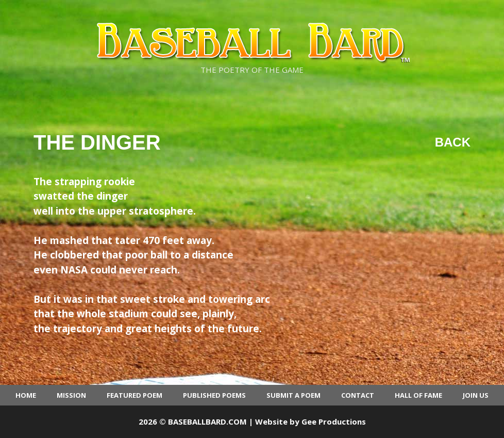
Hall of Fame (418, 395)
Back (453, 142)
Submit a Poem (293, 395)
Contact (358, 395)
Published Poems (214, 395)
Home (26, 395)
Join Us (476, 395)
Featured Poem (135, 395)
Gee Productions (334, 421)
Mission (71, 395)
